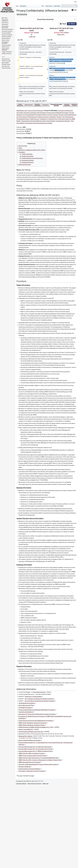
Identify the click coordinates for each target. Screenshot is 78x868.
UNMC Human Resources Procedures (29, 762)
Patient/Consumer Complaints (47, 117)
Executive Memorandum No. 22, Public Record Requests (35, 747)
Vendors (59, 117)
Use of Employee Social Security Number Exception (40, 701)
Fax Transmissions (68, 117)
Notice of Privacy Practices (50, 115)
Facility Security (34, 119)
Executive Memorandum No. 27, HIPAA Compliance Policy (35, 751)
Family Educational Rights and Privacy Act (31, 732)
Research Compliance (37, 105)
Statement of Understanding (33, 697)
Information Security (39, 692)
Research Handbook (24, 767)
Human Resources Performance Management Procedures (36, 721)
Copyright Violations (21, 784)
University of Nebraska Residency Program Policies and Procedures (38, 764)
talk (32, 32)
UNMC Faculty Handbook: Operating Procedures (32, 723)
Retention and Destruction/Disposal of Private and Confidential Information (46, 113)
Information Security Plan (26, 705)
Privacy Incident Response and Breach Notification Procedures (37, 710)
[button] (47, 19)
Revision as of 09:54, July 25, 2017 (30, 28)
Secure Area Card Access (36, 111)
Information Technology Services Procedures (32, 771)
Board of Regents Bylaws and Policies (30, 740)
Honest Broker (51, 121)
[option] (63, 24)
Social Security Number (63, 121)
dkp (32, 776)
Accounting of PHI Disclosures (28, 117)
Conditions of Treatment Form (49, 119)
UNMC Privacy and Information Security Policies (32, 756)
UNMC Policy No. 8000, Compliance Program (31, 753)
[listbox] (68, 24)
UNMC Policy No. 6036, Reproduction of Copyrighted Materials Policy (38, 758)
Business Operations (67, 105)
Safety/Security (29, 105)
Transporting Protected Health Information (34, 121)
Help (74, 10)
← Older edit (32, 37)
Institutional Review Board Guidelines (29, 769)
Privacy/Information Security (56, 105)
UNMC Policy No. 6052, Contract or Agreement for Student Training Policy (40, 760)
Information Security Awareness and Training (39, 123)
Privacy (28, 692)
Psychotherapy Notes (23, 119)
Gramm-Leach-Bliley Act (26, 729)
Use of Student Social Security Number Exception (39, 699)
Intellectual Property (74, 105)
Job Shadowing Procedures (27, 703)
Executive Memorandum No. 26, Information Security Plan (36, 749)
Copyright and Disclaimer (26, 712)
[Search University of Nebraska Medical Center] (69, 6)
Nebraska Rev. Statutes (25, 736)
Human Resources (20, 105)
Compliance (45, 105)
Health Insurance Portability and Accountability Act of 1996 (36, 727)
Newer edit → (61, 35)
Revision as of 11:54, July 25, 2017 (60, 28)
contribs (36, 32)
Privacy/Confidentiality (51, 111)
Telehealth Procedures (25, 708)
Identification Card (22, 111)
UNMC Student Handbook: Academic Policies (32, 725)
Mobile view (45, 784)
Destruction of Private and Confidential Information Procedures (37, 714)
